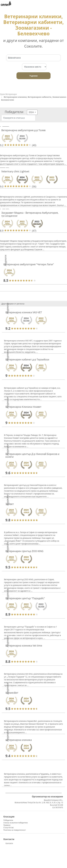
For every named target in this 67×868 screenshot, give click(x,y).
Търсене (33, 76)
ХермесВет (12, 693)
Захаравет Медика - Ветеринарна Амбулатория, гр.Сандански (30, 214)
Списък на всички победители (16, 823)
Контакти (9, 843)
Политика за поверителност (15, 830)
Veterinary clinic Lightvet (15, 171)
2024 (32, 112)
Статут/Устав (8, 828)
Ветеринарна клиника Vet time (24, 646)
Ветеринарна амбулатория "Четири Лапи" (29, 264)
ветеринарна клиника (19, 740)
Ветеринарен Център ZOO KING (24, 551)
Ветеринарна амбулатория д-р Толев (23, 130)
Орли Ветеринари (8, 94)
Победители (8, 820)
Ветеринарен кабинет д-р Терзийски (27, 359)
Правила (7, 825)
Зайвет (10, 504)
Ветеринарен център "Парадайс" (25, 598)
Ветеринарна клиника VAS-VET (24, 312)
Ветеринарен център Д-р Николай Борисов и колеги (32, 455)
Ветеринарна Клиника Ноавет (23, 407)
